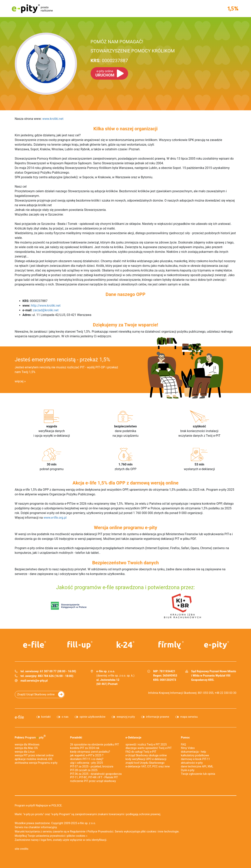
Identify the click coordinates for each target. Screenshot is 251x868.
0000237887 (109, 61)
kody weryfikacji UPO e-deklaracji (146, 759)
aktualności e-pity (192, 763)
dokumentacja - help (194, 752)
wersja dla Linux (25, 752)
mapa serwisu (189, 717)
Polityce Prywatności (100, 832)
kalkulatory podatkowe (195, 755)
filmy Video (188, 748)
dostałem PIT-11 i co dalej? (87, 759)
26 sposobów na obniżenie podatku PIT (95, 745)
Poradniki (76, 738)
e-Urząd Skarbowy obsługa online (146, 755)
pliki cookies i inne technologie (160, 832)
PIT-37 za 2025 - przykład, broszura (92, 767)
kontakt (46, 717)
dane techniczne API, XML (197, 767)
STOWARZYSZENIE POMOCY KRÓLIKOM (133, 51)
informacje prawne (158, 717)
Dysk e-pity (188, 770)
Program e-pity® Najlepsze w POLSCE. (39, 806)
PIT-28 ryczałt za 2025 (84, 770)
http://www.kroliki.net (46, 306)
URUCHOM (105, 73)
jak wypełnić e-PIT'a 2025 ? (87, 755)
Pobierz (30, 737)
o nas (65, 717)
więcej (19, 381)
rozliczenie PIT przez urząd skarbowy (93, 781)
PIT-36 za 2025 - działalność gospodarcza (96, 774)
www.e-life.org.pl (55, 518)
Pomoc (185, 738)
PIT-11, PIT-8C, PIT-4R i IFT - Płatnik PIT (94, 777)
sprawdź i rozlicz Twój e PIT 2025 (146, 745)
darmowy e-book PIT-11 (196, 759)
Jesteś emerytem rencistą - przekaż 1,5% (63, 360)
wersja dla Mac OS (26, 748)
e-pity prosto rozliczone (32, 9)
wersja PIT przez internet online (34, 755)
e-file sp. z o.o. (87, 823)
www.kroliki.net (53, 119)
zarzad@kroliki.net (46, 310)
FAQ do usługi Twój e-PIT (141, 752)
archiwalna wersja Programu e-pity (36, 763)
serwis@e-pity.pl (37, 681)
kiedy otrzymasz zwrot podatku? (90, 752)
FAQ (184, 745)
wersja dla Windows (27, 745)
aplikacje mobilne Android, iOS (34, 759)
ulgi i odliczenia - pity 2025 (87, 763)
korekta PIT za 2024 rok (85, 748)
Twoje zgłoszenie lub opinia (198, 774)
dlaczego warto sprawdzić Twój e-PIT (149, 748)
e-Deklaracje (134, 738)
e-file (19, 717)
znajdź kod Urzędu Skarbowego (145, 763)
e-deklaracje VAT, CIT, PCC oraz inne (148, 767)
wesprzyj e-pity (126, 717)
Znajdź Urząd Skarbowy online (36, 694)
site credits (22, 849)
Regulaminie (78, 832)
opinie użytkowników (92, 717)
